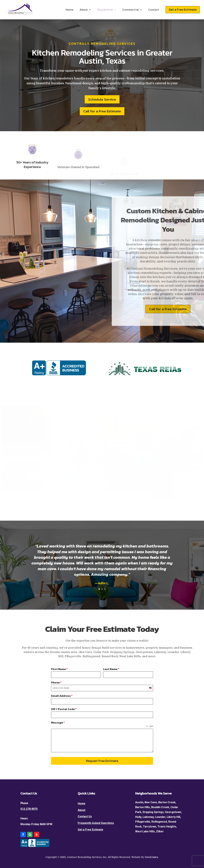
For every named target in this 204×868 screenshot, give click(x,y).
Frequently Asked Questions (96, 823)
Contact (154, 10)
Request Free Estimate (102, 761)
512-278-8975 (29, 809)
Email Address (62, 696)
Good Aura (151, 857)
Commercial (131, 10)
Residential (105, 10)
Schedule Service (102, 99)
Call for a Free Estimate (102, 111)
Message (58, 722)
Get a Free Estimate (183, 10)
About (84, 10)
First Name (59, 669)
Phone (56, 682)
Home (70, 10)
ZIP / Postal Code (64, 709)
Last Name (111, 669)
